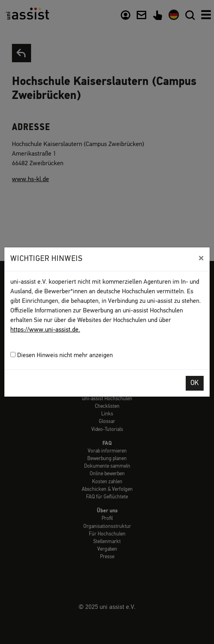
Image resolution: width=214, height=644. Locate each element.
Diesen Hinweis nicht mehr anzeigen (62, 355)
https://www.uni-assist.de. (45, 330)
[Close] (201, 258)
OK (195, 383)
